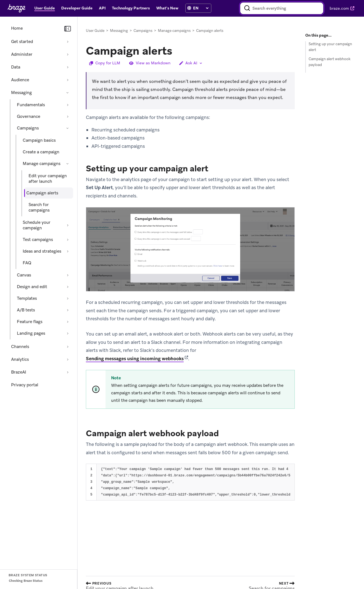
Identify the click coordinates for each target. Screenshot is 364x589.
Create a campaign (41, 152)
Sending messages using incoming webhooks (135, 359)
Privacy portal (25, 385)
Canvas (24, 275)
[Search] (247, 8)
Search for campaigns (39, 207)
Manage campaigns (42, 164)
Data (16, 67)
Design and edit (32, 287)
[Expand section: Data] (68, 67)
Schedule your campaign (37, 225)
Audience (20, 80)
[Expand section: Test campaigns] (68, 240)
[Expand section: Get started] (68, 42)
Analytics (20, 359)
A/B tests (26, 310)
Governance (29, 116)
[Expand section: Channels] (68, 347)
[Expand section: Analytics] (68, 359)
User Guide (95, 31)
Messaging (21, 93)
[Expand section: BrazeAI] (68, 372)
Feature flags (30, 322)
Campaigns (28, 128)
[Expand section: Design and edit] (68, 287)
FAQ (27, 263)
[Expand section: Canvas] (68, 275)
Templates (27, 298)
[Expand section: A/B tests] (68, 310)
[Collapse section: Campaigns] (68, 128)
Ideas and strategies (42, 251)
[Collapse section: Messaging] (68, 93)
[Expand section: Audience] (68, 80)
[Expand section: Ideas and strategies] (68, 251)
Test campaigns (38, 240)
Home (17, 28)
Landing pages (31, 333)
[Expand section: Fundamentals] (68, 105)
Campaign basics (39, 140)
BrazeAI (19, 372)
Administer (22, 54)
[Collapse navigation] (68, 29)
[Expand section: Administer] (68, 54)
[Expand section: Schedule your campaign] (68, 225)
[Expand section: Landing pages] (68, 333)
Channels (20, 347)
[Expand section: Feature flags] (68, 322)
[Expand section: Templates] (68, 298)
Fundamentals (31, 105)
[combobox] (282, 8)
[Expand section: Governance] (68, 116)
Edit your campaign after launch (48, 179)
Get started (22, 42)
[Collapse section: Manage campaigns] (68, 164)
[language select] (201, 8)
